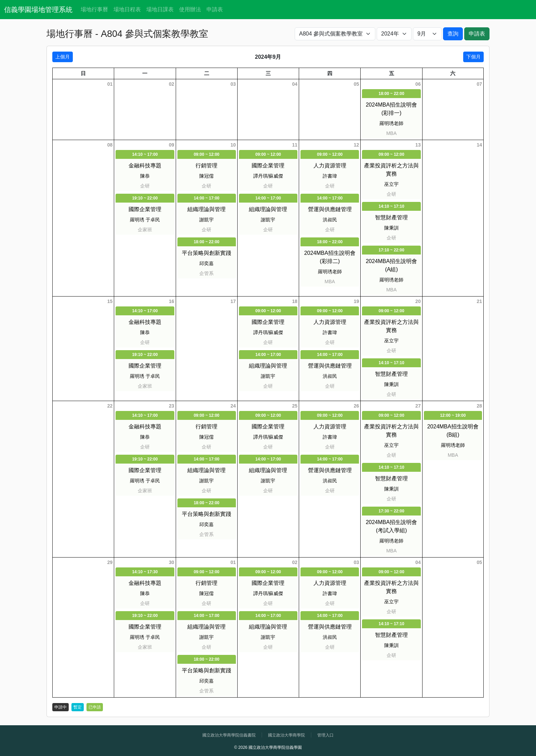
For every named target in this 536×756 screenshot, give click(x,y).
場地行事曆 (94, 9)
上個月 (63, 57)
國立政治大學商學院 (286, 735)
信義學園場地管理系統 (38, 10)
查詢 (453, 34)
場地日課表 (160, 9)
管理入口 (325, 735)
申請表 (215, 9)
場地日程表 (127, 9)
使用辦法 (190, 9)
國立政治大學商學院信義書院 (229, 735)
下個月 (473, 57)
